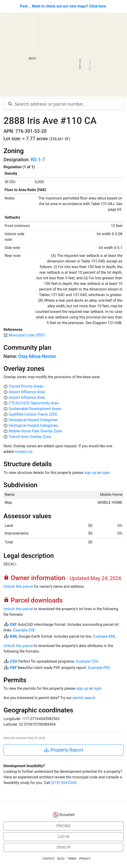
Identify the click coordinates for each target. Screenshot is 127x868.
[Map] (63, 55)
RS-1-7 (38, 160)
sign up (90, 473)
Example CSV (87, 661)
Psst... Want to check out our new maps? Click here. (63, 6)
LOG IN (63, 837)
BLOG (61, 859)
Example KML (105, 636)
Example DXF (24, 630)
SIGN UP (64, 847)
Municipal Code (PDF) (27, 335)
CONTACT (49, 859)
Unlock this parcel (18, 586)
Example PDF (99, 668)
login (106, 473)
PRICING (63, 826)
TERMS (72, 859)
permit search (84, 698)
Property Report (63, 750)
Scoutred (67, 815)
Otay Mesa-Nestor (37, 356)
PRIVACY (85, 859)
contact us (23, 452)
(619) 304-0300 (64, 783)
